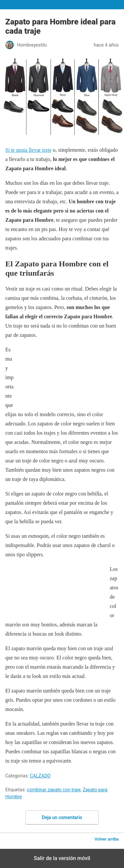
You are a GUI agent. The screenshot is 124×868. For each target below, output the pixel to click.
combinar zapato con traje (54, 790)
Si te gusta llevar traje (28, 150)
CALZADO (40, 776)
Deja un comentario (62, 817)
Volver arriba (107, 839)
